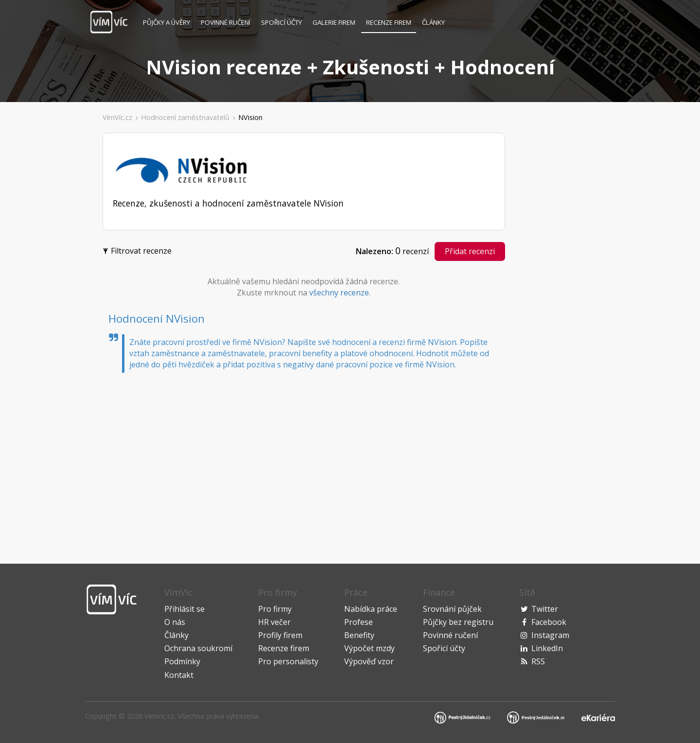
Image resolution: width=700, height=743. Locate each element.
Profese (359, 622)
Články (433, 22)
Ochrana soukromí (198, 648)
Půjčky (166, 22)
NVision (250, 117)
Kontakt (179, 675)
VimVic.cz (159, 716)
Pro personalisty (288, 661)
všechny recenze (339, 293)
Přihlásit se (184, 609)
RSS (538, 661)
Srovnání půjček (452, 609)
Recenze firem (389, 22)
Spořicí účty (281, 22)
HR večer (274, 622)
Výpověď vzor (369, 661)
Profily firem (280, 635)
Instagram (550, 635)
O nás (175, 622)
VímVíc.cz (117, 117)
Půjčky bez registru (458, 622)
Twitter (545, 609)
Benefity (359, 635)
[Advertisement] (49, 279)
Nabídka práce (371, 609)
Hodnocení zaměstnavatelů (185, 117)
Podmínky (182, 661)
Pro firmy (275, 609)
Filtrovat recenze (138, 250)
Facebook (549, 622)
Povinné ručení (226, 22)
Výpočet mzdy (369, 648)
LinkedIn (547, 648)
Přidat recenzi (470, 251)
